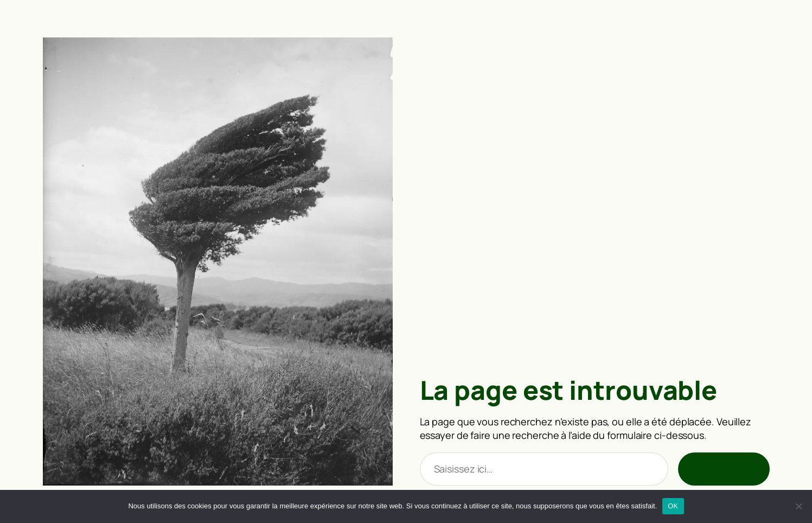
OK (673, 506)
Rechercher (724, 469)
